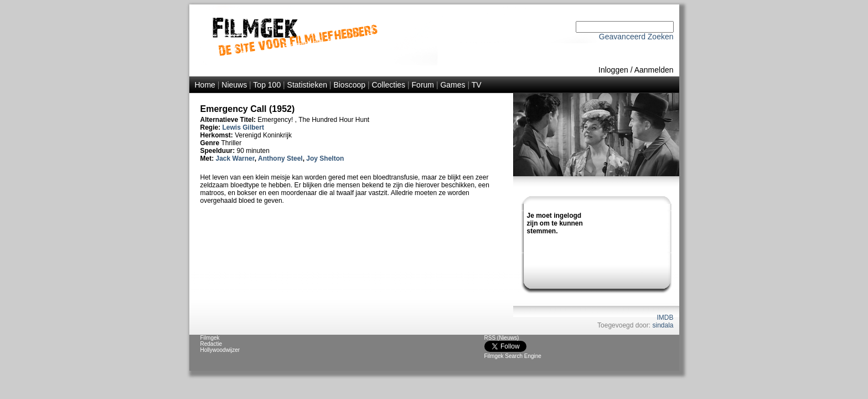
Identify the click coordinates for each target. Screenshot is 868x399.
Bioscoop (349, 85)
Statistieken (307, 85)
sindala (663, 325)
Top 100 (267, 85)
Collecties (388, 85)
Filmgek (210, 338)
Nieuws (234, 85)
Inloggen (613, 70)
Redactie (211, 344)
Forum (423, 85)
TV (477, 85)
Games (453, 85)
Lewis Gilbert (243, 127)
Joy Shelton (325, 158)
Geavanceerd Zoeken (636, 37)
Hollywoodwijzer (220, 350)
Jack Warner (235, 158)
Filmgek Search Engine (513, 356)
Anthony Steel (280, 158)
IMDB (665, 318)
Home (205, 85)
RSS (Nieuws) (502, 338)
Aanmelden (654, 70)
